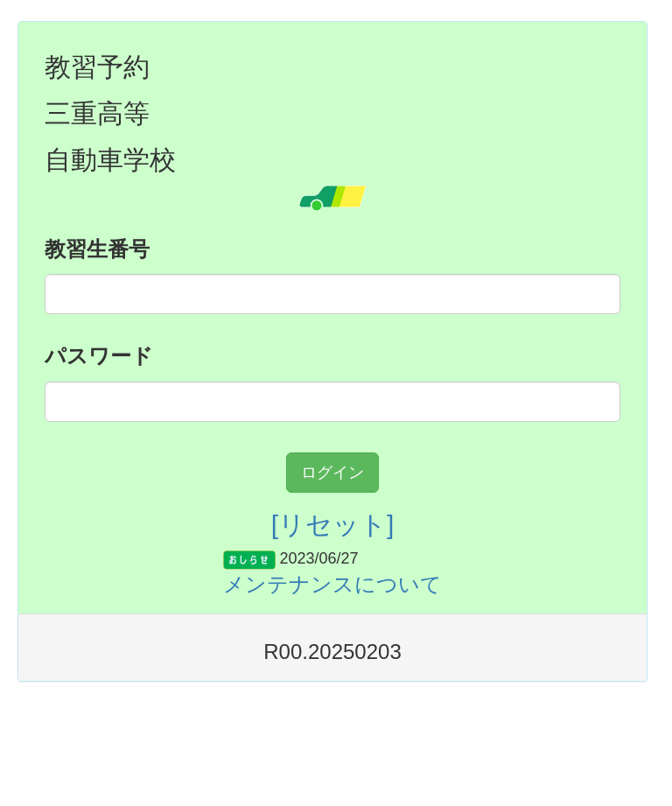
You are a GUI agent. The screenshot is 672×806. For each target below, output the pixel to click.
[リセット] (333, 525)
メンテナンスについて (332, 584)
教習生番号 (97, 249)
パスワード (99, 356)
